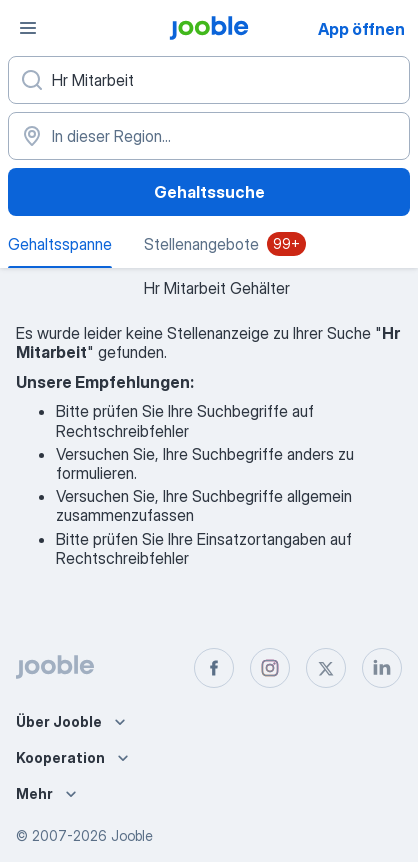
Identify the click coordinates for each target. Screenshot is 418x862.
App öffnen (361, 29)
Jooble (132, 835)
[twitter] (326, 668)
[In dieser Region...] (209, 136)
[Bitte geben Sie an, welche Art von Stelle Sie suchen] (209, 80)
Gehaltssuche (209, 192)
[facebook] (214, 668)
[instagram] (270, 668)
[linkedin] (382, 668)
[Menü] (28, 28)
